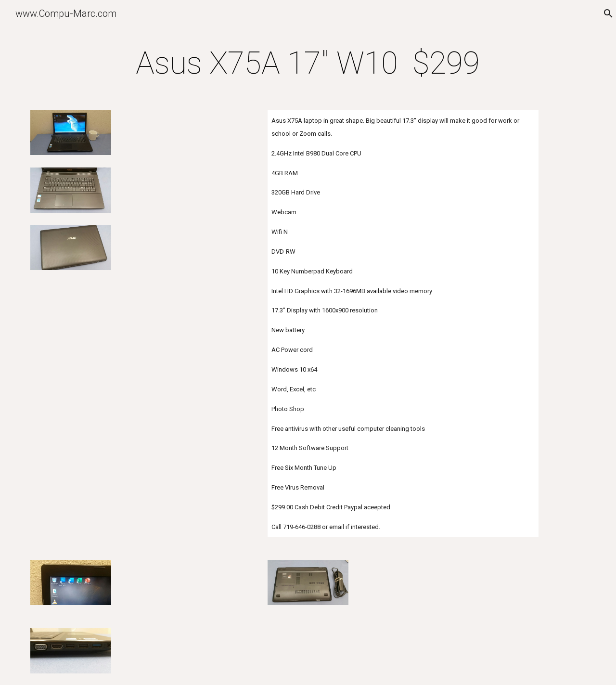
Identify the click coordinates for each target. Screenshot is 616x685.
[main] (308, 64)
